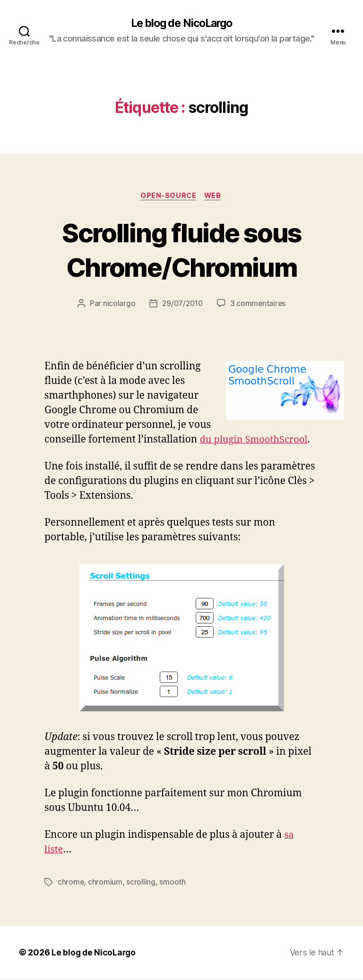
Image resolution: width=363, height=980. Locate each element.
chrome (71, 883)
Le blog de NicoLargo (181, 24)
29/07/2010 (182, 305)
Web (214, 196)
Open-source (168, 196)
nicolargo (117, 305)
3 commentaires (259, 305)
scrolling (141, 883)
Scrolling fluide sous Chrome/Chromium (181, 250)
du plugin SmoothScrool (256, 440)
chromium (106, 883)
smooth (173, 883)
